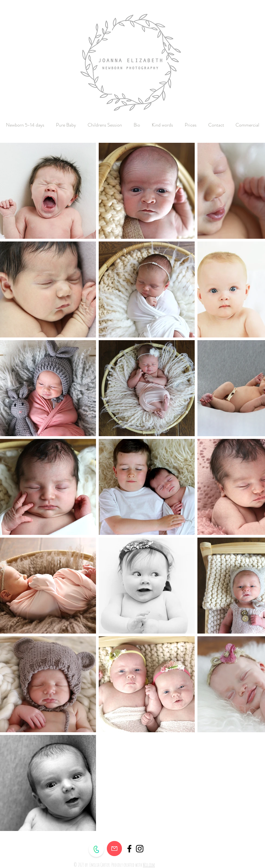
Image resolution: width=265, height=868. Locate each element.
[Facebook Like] (222, 859)
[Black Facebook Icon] (129, 849)
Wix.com (149, 865)
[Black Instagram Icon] (140, 849)
